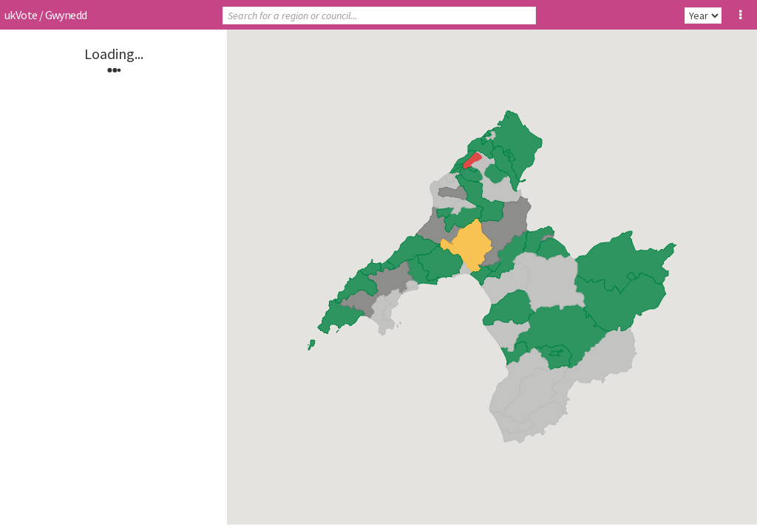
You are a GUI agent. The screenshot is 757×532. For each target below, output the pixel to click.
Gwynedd (66, 15)
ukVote (21, 15)
